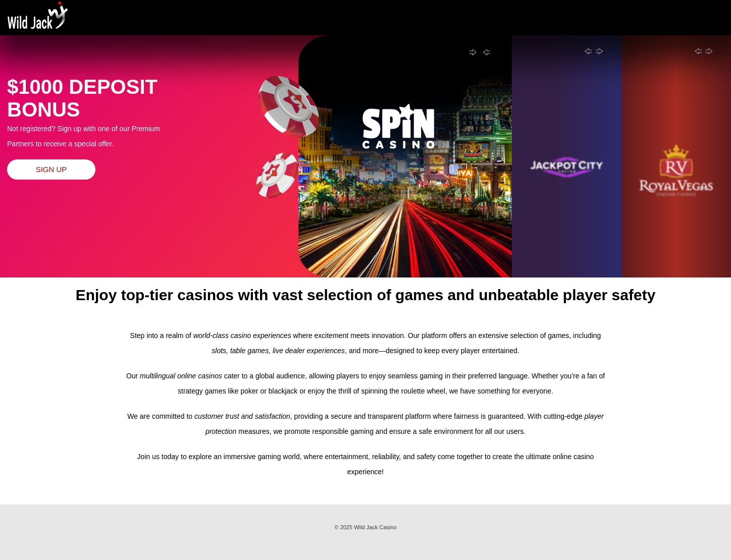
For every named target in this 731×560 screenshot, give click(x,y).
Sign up (51, 169)
